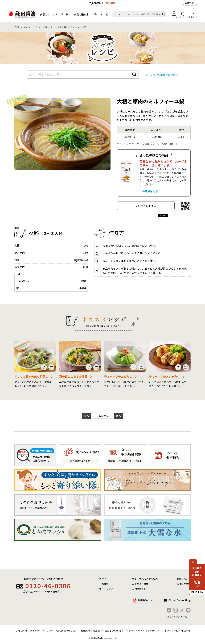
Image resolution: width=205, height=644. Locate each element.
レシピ (105, 14)
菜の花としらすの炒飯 (73, 376)
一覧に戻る (103, 416)
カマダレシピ (30, 27)
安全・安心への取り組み (145, 579)
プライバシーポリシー (42, 631)
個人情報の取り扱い (67, 631)
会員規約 (85, 631)
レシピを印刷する (146, 206)
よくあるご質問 (140, 584)
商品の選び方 (81, 14)
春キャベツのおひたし (118, 376)
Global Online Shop (180, 600)
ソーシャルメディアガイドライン (141, 631)
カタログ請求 (184, 584)
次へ (119, 416)
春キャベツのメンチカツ (164, 376)
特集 (95, 14)
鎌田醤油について (147, 600)
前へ (87, 416)
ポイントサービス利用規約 (176, 631)
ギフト (64, 14)
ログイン (104, 579)
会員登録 (189, 3)
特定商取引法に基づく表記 (107, 631)
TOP (17, 27)
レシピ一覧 (47, 27)
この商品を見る (149, 191)
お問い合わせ (184, 579)
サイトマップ (106, 589)
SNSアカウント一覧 (177, 617)
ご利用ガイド (139, 589)
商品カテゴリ (47, 14)
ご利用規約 (21, 631)
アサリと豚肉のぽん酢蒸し (31, 376)
